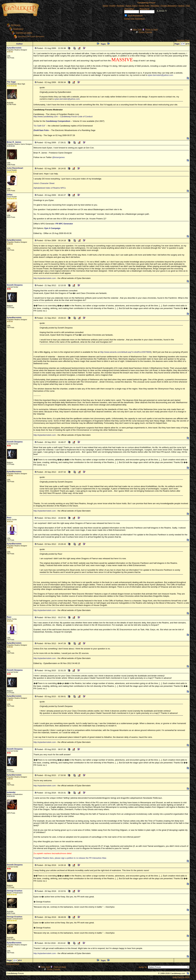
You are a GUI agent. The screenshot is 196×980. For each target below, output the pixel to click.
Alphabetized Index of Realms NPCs (50, 188)
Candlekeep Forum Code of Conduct (76, 117)
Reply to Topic (152, 29)
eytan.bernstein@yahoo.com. (161, 75)
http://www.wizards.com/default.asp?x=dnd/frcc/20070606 (126, 352)
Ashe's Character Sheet (44, 183)
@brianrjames (58, 157)
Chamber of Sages (24, 33)
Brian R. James (14, 142)
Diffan (10, 195)
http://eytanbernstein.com (45, 278)
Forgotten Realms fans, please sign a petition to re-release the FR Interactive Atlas (70, 858)
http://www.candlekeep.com (46, 117)
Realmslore (18, 29)
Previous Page (183, 40)
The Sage (11, 82)
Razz (9, 518)
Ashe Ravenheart (15, 168)
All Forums (16, 25)
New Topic (137, 29)
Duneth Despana (15, 285)
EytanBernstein (14, 48)
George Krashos (15, 891)
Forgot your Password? (134, 19)
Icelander (11, 792)
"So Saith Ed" (40, 126)
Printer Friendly (145, 32)
